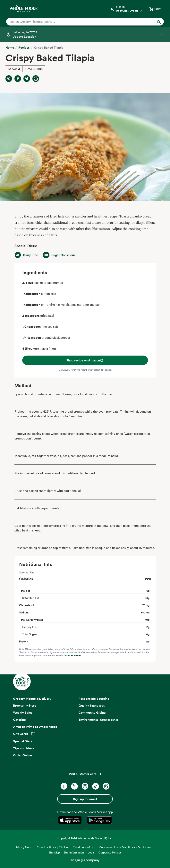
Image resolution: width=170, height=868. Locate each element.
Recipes (24, 47)
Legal (91, 852)
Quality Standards (92, 705)
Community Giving (92, 712)
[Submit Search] (159, 22)
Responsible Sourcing (94, 699)
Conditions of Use (84, 847)
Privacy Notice (24, 847)
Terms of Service (73, 656)
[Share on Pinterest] (9, 79)
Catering (19, 720)
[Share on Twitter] (27, 79)
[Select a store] (85, 35)
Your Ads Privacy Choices (53, 847)
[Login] (126, 9)
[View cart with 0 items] (155, 9)
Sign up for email (85, 799)
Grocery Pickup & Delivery (32, 699)
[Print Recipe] (36, 79)
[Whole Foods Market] (23, 9)
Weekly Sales (23, 712)
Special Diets (23, 741)
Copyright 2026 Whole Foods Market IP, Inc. (85, 838)
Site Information (74, 852)
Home (10, 47)
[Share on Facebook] (18, 79)
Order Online (22, 755)
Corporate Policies (110, 852)
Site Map (54, 852)
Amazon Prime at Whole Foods (35, 727)
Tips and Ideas (24, 748)
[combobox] (77, 22)
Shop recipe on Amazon (85, 360)
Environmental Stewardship (98, 720)
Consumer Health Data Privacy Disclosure (125, 847)
